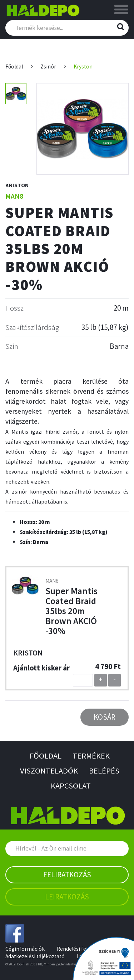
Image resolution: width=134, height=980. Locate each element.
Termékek (91, 756)
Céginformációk (25, 949)
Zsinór (48, 67)
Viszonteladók (49, 771)
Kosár (105, 717)
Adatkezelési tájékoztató (35, 956)
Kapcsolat (71, 786)
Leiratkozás (67, 897)
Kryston (83, 67)
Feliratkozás (67, 875)
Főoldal (14, 67)
